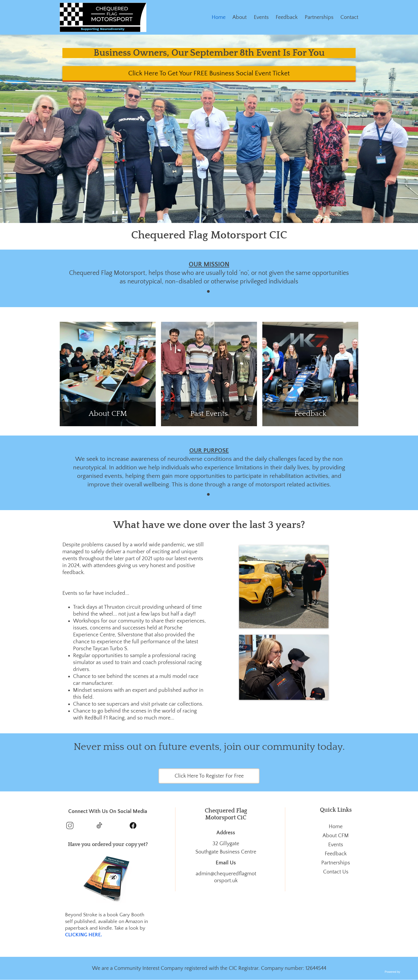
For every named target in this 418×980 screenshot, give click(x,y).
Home (219, 17)
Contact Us (336, 872)
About (240, 17)
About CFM (336, 836)
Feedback (287, 17)
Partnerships (319, 17)
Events (261, 17)
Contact (349, 17)
